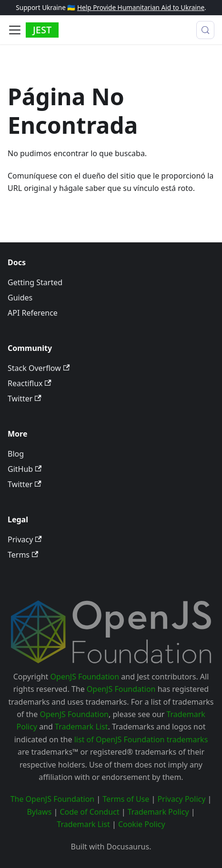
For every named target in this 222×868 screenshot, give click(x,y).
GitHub (25, 469)
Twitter (25, 399)
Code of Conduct (89, 812)
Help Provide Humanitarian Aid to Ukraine (141, 7)
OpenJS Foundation (85, 677)
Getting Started (35, 282)
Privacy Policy (181, 799)
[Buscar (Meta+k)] (205, 30)
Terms (23, 555)
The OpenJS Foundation (53, 799)
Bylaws (39, 812)
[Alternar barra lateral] (15, 30)
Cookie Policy (142, 824)
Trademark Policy (158, 812)
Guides (20, 298)
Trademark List (81, 727)
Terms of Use (126, 799)
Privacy (25, 539)
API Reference (33, 313)
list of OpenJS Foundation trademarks (141, 739)
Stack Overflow (39, 368)
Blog (16, 454)
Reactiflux (30, 383)
